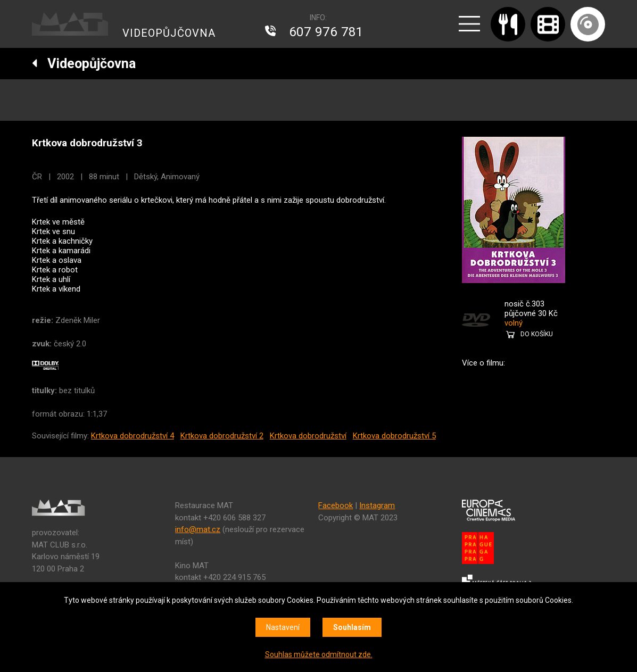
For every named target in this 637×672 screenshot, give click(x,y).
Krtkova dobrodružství (308, 436)
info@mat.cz (198, 529)
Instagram (377, 505)
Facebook (336, 505)
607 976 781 (326, 32)
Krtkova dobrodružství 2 (222, 436)
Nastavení (283, 627)
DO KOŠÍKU (537, 334)
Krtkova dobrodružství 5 (394, 436)
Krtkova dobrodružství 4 (133, 436)
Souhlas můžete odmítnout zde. (319, 654)
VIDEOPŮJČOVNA (169, 33)
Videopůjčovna (84, 64)
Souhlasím (352, 627)
